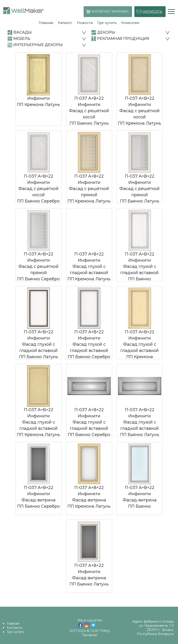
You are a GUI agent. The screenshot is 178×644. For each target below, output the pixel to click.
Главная (13, 624)
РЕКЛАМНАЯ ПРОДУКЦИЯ (123, 39)
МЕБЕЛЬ (22, 39)
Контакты (14, 628)
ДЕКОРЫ (106, 32)
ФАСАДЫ (23, 32)
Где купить (16, 632)
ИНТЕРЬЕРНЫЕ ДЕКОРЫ (38, 45)
